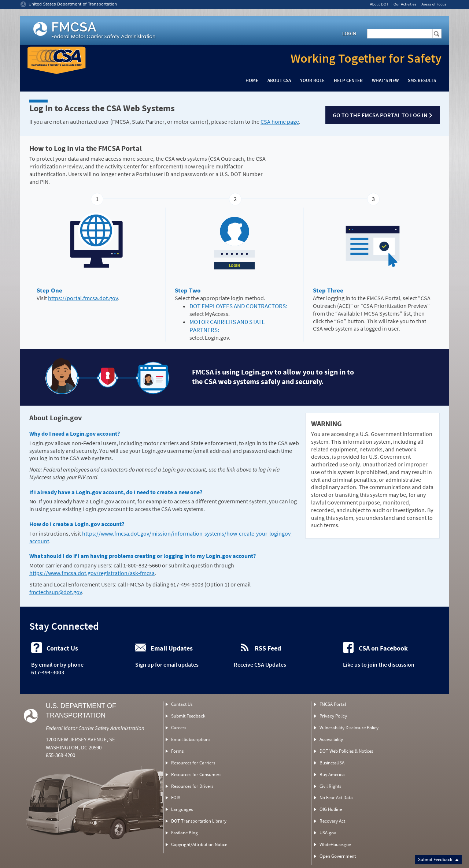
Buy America (332, 774)
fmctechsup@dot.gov (56, 592)
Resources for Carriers (193, 763)
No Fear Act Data (336, 798)
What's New (385, 80)
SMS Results (422, 80)
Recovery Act (332, 821)
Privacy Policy (333, 716)
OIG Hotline (331, 809)
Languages (182, 809)
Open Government (338, 856)
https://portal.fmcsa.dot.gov (83, 298)
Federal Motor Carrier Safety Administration (95, 728)
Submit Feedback (438, 859)
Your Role (312, 80)
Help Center (348, 80)
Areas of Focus (434, 4)
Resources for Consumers (196, 774)
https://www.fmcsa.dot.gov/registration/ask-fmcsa (92, 573)
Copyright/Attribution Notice (199, 844)
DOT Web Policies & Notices (346, 751)
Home (252, 80)
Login (349, 33)
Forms (177, 751)
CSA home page (280, 122)
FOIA (176, 798)
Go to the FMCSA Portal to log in (383, 115)
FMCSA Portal (333, 704)
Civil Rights (330, 786)
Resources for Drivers (192, 786)
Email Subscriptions (191, 739)
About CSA (279, 80)
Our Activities (405, 4)
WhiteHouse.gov (335, 844)
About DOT (379, 4)
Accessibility (331, 739)
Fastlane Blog (184, 833)
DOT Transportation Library (199, 821)
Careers (179, 728)
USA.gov (328, 833)
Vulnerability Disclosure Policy (349, 728)
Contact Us (182, 704)
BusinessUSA (332, 763)
